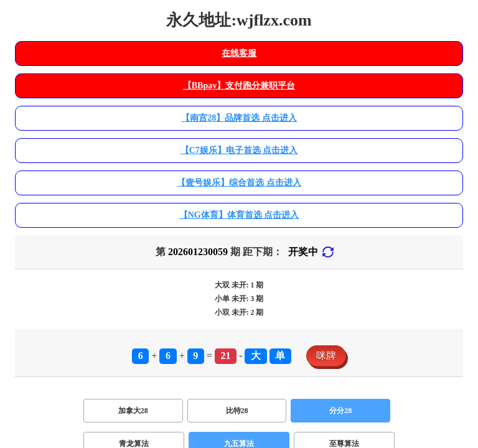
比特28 (237, 411)
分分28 (340, 411)
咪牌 (326, 356)
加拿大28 (133, 411)
